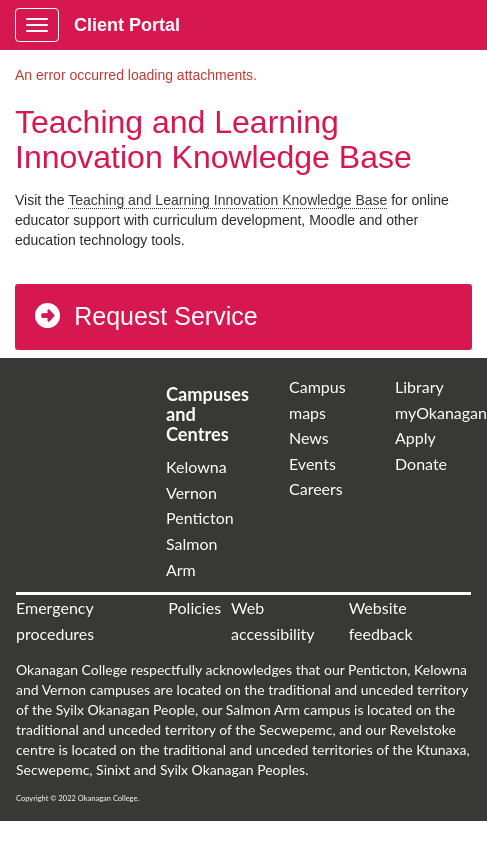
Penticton (200, 517)
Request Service (145, 316)
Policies (194, 607)
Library (419, 386)
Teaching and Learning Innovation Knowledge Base (227, 200)
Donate (421, 463)
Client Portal (127, 25)
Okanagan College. (108, 798)
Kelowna (196, 466)
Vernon (191, 492)
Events (312, 463)
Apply (415, 437)
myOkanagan (441, 412)
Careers (316, 488)
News (309, 437)
